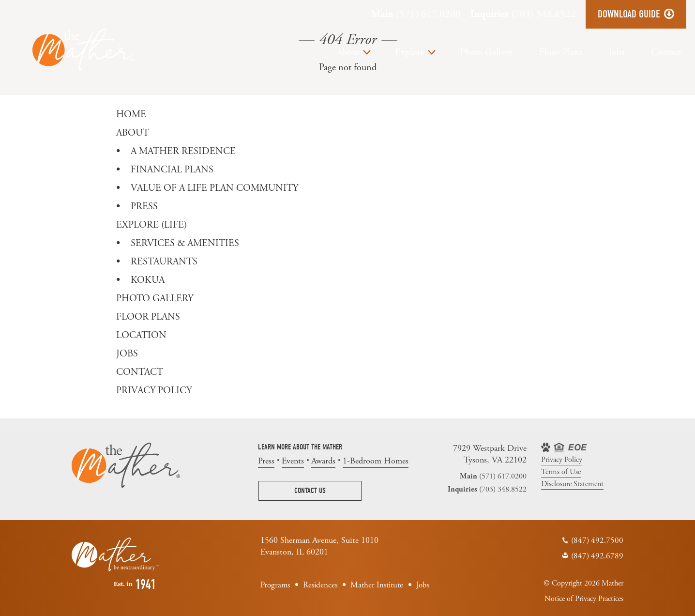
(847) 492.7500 (597, 540)
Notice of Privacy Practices (584, 599)
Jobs (617, 53)
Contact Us (310, 491)
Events (293, 461)
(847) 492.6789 (597, 556)
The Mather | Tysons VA (83, 50)
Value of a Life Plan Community (214, 188)
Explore (410, 53)
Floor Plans (561, 53)
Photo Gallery (486, 53)
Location (141, 335)
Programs (275, 585)
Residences (320, 585)
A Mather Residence (183, 151)
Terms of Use (561, 472)
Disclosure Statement (572, 484)
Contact (666, 53)
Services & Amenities (185, 243)
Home (131, 115)
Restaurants (164, 262)
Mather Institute (377, 585)
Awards (323, 461)
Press (144, 207)
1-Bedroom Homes (376, 461)
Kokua (148, 280)
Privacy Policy (154, 391)
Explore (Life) (151, 225)
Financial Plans (172, 170)
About (348, 53)
